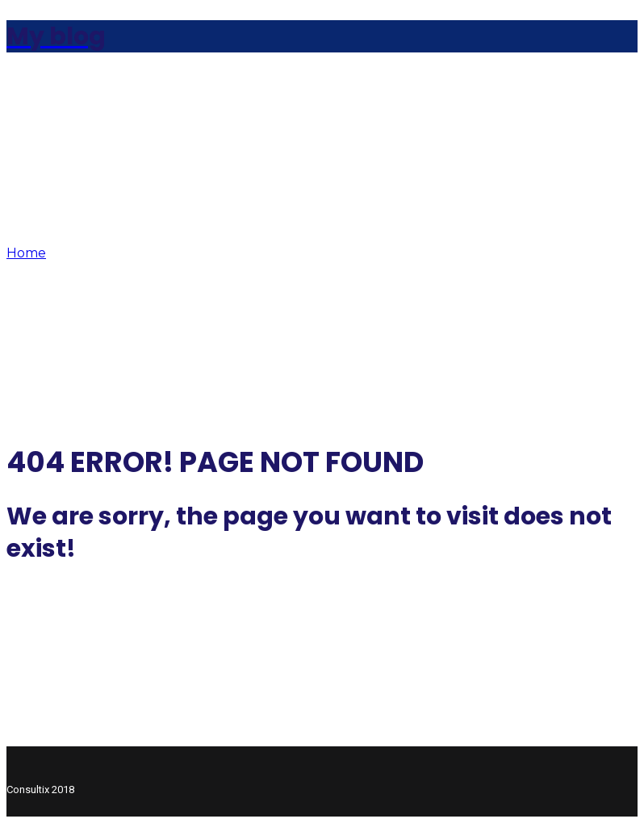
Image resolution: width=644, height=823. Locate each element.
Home (26, 253)
